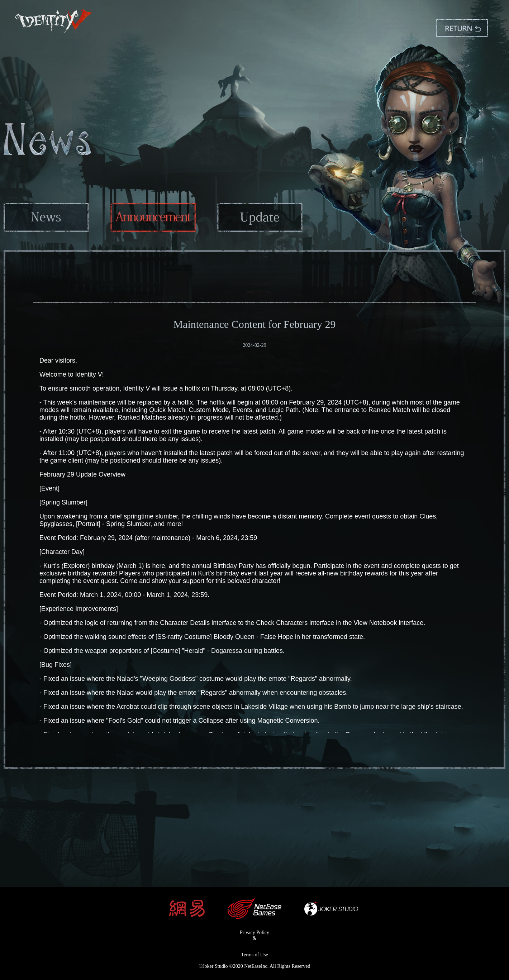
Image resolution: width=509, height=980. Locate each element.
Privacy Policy (255, 933)
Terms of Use (254, 955)
